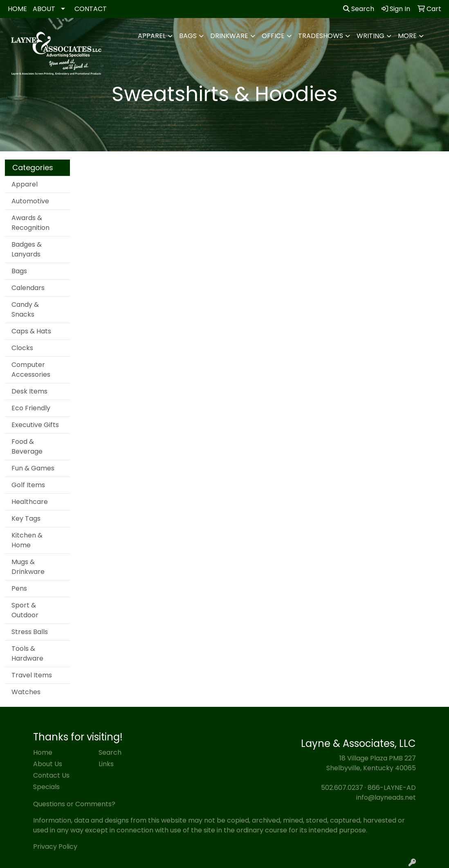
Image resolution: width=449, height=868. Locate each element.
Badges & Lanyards (27, 249)
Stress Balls (30, 632)
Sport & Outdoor (25, 610)
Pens (19, 588)
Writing (370, 36)
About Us (48, 764)
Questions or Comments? (74, 804)
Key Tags (26, 518)
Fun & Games (33, 468)
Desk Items (29, 391)
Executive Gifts (35, 425)
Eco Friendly (31, 408)
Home (43, 752)
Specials (46, 787)
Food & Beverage (27, 446)
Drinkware (229, 36)
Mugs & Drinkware (28, 567)
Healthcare (30, 502)
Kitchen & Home (27, 540)
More (407, 36)
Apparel (152, 36)
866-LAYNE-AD (392, 788)
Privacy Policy (55, 847)
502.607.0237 (342, 788)
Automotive (30, 201)
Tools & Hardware (27, 653)
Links (106, 764)
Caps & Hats (31, 331)
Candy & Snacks (25, 309)
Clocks (22, 348)
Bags (188, 36)
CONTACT (91, 9)
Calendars (28, 288)
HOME (17, 9)
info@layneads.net (386, 797)
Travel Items (32, 675)
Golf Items (28, 485)
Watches (26, 692)
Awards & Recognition (30, 223)
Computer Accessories (31, 370)
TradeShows (321, 36)
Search (359, 9)
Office (273, 36)
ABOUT (44, 9)
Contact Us (51, 775)
